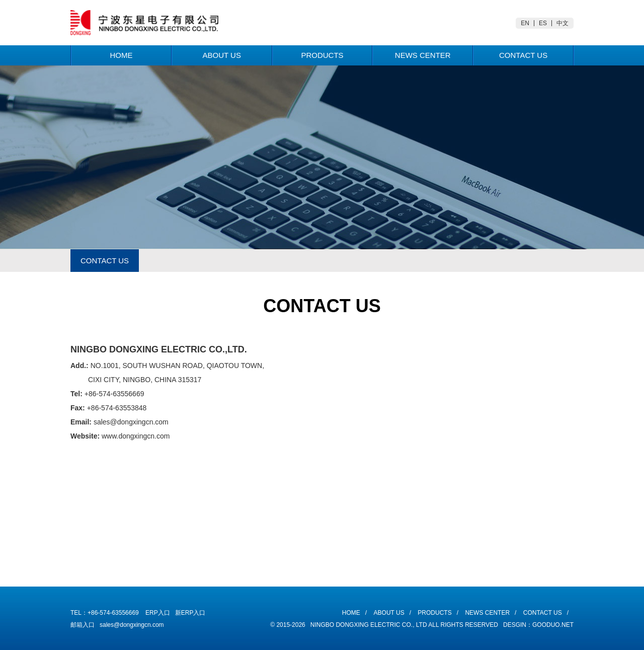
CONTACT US (105, 261)
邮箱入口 (83, 625)
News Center (423, 55)
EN (525, 23)
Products (322, 55)
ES (543, 23)
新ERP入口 (190, 613)
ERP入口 (158, 613)
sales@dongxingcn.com (132, 625)
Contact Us (523, 55)
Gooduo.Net (553, 625)
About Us (221, 55)
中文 (562, 23)
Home (121, 55)
